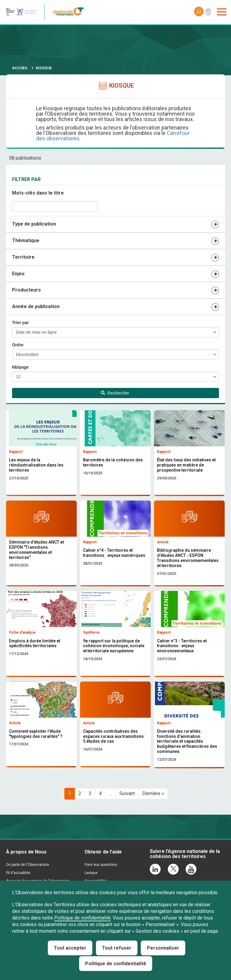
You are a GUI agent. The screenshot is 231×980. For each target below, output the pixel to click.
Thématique (26, 240)
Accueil (20, 68)
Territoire (23, 257)
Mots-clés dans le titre (38, 193)
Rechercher (115, 393)
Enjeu (18, 274)
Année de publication (36, 306)
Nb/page (20, 367)
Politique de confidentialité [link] (116, 964)
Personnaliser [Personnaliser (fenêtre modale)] (163, 948)
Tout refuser (117, 948)
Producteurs (26, 290)
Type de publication (34, 224)
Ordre (18, 345)
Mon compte (208, 13)
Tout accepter (70, 948)
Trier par (20, 323)
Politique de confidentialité (82, 918)
